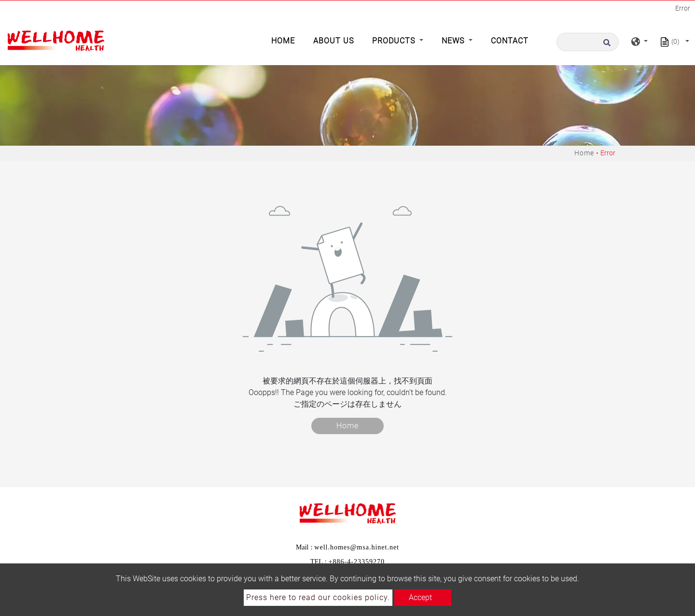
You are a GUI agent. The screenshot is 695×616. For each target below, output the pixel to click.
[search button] (610, 42)
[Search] (588, 42)
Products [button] (395, 41)
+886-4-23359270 (357, 562)
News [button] (454, 41)
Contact (510, 41)
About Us (334, 41)
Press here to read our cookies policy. (318, 597)
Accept (420, 597)
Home (285, 40)
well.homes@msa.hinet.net (357, 547)
